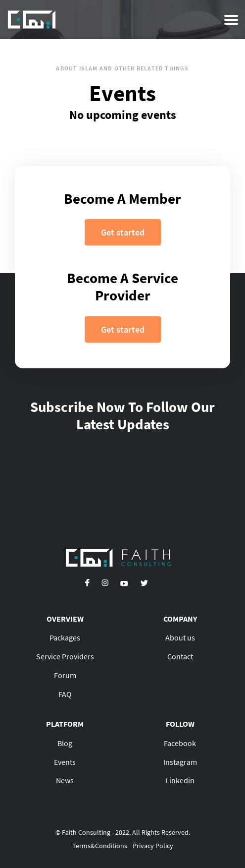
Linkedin (180, 780)
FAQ (65, 694)
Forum (65, 675)
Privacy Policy (153, 846)
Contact (180, 656)
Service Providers (65, 656)
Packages (65, 637)
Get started (123, 232)
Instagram (180, 762)
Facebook (180, 743)
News (65, 780)
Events (65, 762)
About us (180, 637)
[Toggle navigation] (231, 20)
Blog (65, 743)
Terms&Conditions (100, 846)
